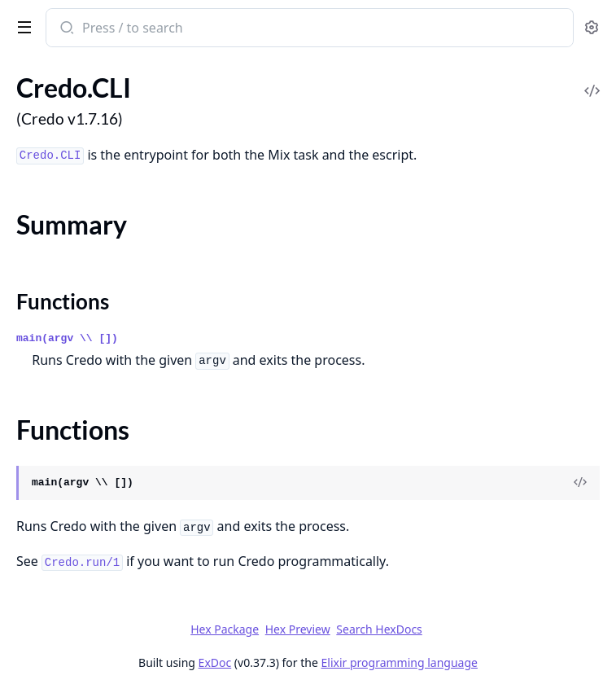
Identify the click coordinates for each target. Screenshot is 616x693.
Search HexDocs (379, 629)
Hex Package (225, 629)
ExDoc (215, 662)
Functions (63, 301)
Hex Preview (298, 629)
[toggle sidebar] (21, 26)
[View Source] (580, 483)
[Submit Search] (66, 29)
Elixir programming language (400, 662)
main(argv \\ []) (67, 338)
